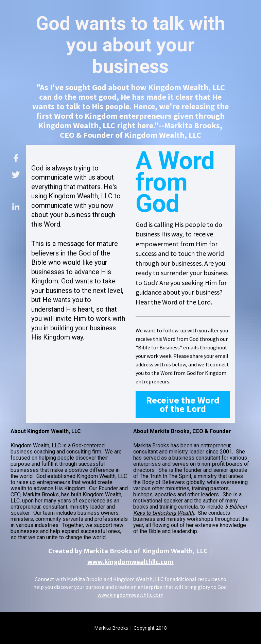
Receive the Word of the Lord (183, 404)
